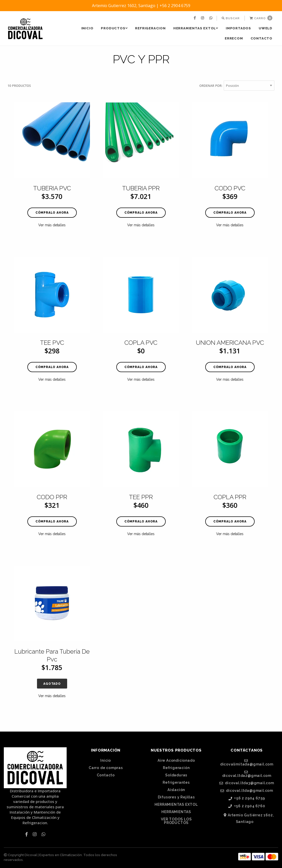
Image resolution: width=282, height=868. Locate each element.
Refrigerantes (176, 782)
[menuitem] (195, 18)
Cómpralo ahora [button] (52, 213)
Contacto (261, 38)
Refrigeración (176, 768)
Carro (261, 18)
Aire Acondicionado (176, 760)
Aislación (176, 790)
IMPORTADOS (238, 28)
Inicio (87, 28)
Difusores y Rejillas (176, 797)
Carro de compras (106, 768)
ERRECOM (234, 38)
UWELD (266, 28)
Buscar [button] (231, 18)
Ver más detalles (52, 225)
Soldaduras (176, 775)
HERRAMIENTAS (176, 812)
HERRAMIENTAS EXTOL (196, 28)
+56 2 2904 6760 (247, 806)
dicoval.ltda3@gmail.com (247, 783)
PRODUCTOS (114, 28)
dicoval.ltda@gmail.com (247, 791)
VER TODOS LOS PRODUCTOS (176, 821)
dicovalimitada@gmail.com (247, 762)
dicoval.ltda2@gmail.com (247, 774)
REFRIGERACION (150, 28)
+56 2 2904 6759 (247, 798)
